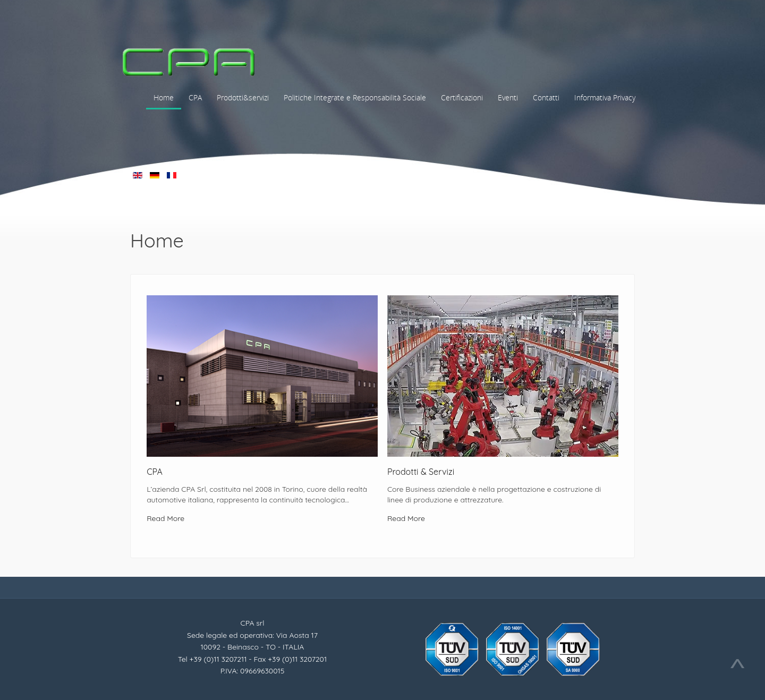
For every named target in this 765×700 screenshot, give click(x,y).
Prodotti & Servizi (421, 472)
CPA (155, 472)
